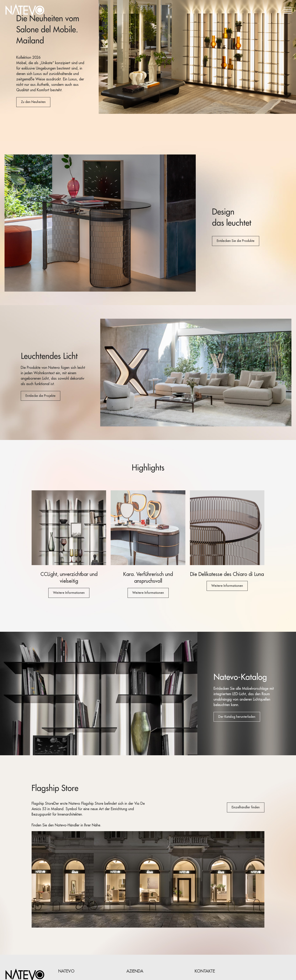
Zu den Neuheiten (33, 102)
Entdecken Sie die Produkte (236, 241)
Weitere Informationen (69, 593)
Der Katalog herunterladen (237, 717)
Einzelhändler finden (246, 807)
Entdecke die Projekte (41, 396)
